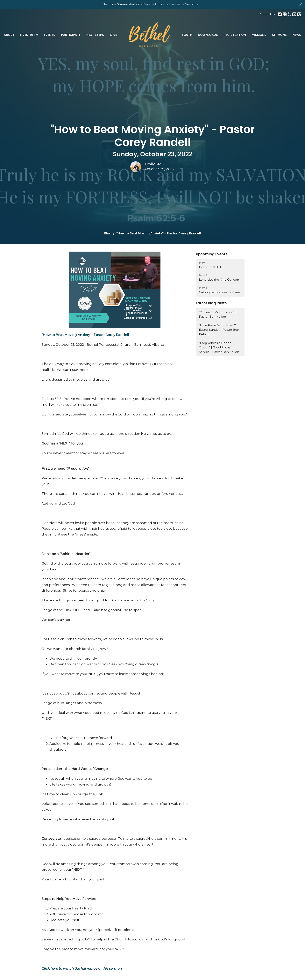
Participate (71, 35)
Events (50, 35)
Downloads (208, 35)
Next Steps (95, 35)
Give (113, 35)
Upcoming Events (212, 254)
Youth (187, 35)
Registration (235, 35)
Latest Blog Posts (211, 303)
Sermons (279, 35)
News (297, 35)
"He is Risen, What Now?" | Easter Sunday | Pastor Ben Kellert (219, 330)
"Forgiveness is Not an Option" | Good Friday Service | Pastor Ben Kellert (219, 347)
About (9, 35)
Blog (108, 233)
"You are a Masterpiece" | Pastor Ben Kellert (217, 314)
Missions (259, 35)
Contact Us (267, 14)
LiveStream (29, 35)
